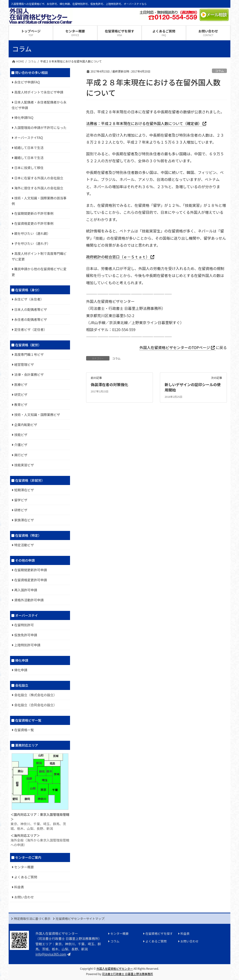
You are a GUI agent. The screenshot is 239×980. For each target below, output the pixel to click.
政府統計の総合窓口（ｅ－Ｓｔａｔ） (118, 257)
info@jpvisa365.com (51, 954)
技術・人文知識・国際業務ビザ (37, 415)
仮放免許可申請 (26, 635)
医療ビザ (21, 384)
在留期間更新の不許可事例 (34, 213)
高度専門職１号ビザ (29, 354)
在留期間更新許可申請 (31, 570)
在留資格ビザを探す (159, 933)
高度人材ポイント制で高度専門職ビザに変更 (39, 256)
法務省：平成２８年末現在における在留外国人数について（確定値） (144, 123)
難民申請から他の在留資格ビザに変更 (39, 272)
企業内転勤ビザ (26, 425)
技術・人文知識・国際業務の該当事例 (39, 201)
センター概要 (24, 867)
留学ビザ (21, 500)
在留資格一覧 (24, 730)
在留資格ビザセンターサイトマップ (80, 919)
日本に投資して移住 (29, 168)
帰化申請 (21, 670)
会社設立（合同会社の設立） (35, 705)
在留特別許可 (24, 625)
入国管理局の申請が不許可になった (40, 128)
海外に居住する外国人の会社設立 (39, 188)
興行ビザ (21, 455)
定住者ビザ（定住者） (31, 329)
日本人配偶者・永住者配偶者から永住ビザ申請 (39, 105)
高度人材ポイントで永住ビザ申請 (39, 92)
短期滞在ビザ (24, 490)
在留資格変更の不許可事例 (34, 223)
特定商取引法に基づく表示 (32, 919)
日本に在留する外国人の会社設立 (39, 178)
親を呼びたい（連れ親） (32, 233)
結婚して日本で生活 (29, 148)
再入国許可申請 (26, 590)
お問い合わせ (24, 897)
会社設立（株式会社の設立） (35, 695)
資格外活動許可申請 (29, 600)
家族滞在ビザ (24, 520)
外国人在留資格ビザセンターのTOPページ (175, 347)
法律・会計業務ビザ (29, 374)
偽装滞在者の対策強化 (109, 384)
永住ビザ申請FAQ (27, 82)
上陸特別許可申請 (27, 645)
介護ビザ (21, 445)
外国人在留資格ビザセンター (115, 968)
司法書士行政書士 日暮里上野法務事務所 (128, 974)
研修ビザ (21, 510)
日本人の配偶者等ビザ (31, 309)
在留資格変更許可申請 (31, 580)
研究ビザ (21, 395)
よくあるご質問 (26, 877)
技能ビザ (21, 435)
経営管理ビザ (24, 364)
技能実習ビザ (24, 465)
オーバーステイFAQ (29, 138)
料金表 (19, 887)
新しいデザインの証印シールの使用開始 (193, 387)
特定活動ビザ (24, 545)
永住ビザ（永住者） (29, 299)
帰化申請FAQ (24, 118)
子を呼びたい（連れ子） (32, 243)
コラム (219, 71)
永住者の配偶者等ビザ (31, 319)
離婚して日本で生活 (29, 158)
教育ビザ (21, 405)
